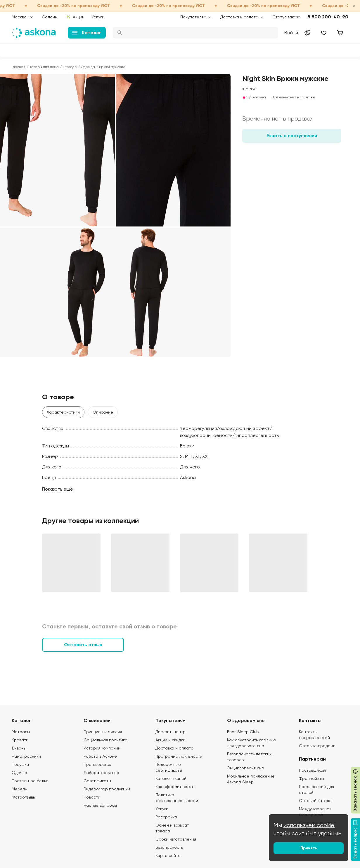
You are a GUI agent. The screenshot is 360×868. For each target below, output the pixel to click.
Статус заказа (286, 17)
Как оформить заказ (175, 787)
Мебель (19, 789)
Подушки (20, 764)
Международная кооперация (315, 812)
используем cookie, (309, 825)
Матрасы (21, 732)
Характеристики (63, 412)
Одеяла (19, 773)
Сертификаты (97, 781)
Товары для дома (44, 67)
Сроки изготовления (176, 839)
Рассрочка (166, 817)
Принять (309, 848)
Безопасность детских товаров (249, 757)
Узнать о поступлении (292, 136)
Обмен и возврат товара (172, 828)
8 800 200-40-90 (328, 17)
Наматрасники (26, 756)
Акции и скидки (170, 740)
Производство (97, 764)
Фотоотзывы (24, 797)
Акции (75, 17)
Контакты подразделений (314, 735)
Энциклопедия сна (246, 768)
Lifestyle (70, 67)
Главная (19, 67)
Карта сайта (168, 855)
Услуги (98, 17)
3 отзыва (259, 97)
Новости (92, 797)
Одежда (88, 67)
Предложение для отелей (316, 789)
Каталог (87, 33)
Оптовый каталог (316, 801)
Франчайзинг (312, 778)
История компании (102, 748)
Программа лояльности (179, 756)
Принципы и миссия (103, 732)
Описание (103, 412)
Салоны (50, 17)
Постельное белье (30, 781)
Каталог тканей (171, 778)
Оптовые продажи (317, 746)
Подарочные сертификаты (169, 767)
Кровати (20, 740)
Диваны (19, 748)
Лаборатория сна (101, 773)
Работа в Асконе (100, 756)
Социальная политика (105, 740)
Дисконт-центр (171, 732)
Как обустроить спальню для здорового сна (252, 743)
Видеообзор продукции (107, 789)
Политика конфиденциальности (177, 798)
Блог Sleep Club (243, 732)
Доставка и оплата (174, 748)
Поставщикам (312, 770)
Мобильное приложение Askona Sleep (251, 779)
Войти (291, 33)
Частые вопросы (100, 805)
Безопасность (169, 847)
